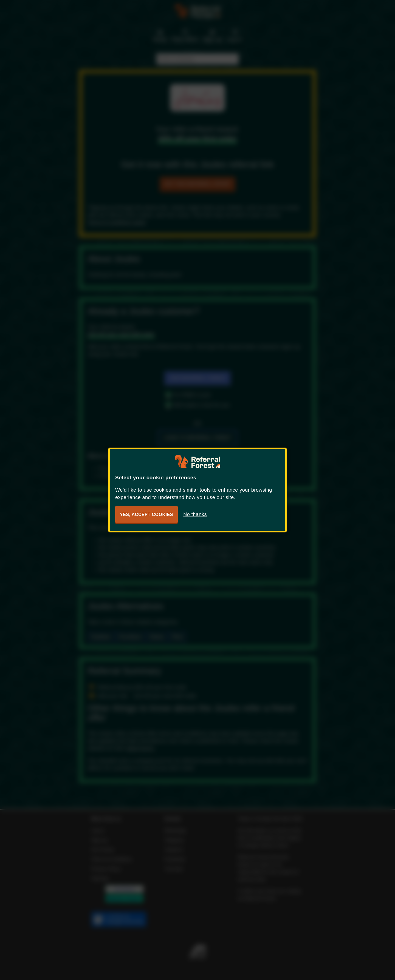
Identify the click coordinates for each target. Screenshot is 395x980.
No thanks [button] (195, 514)
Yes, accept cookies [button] (146, 515)
